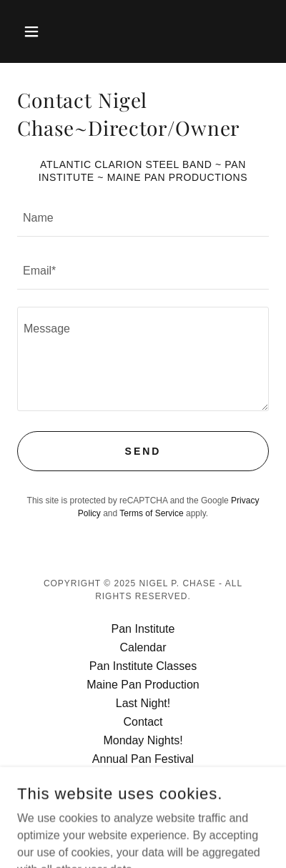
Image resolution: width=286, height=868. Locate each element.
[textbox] (143, 219)
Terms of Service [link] (151, 513)
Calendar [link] (143, 647)
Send (143, 451)
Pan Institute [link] (143, 629)
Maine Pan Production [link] (143, 685)
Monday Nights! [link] (143, 740)
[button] (36, 31)
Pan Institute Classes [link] (143, 666)
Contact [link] (143, 722)
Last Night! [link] (143, 703)
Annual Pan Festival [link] (143, 759)
